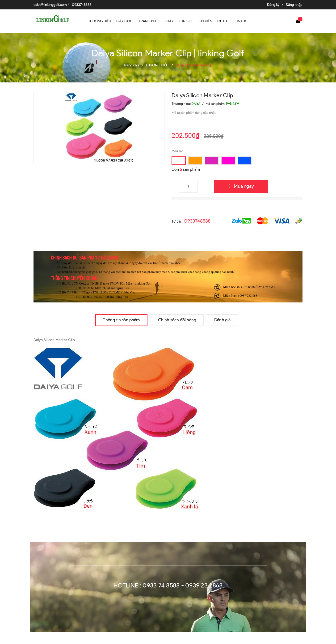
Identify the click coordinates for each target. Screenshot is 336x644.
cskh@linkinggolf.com (50, 5)
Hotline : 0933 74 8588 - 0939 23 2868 (168, 585)
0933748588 (82, 5)
